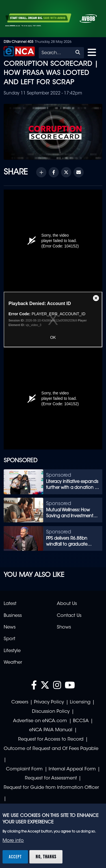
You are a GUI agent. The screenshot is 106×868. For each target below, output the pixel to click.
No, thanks (46, 857)
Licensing (80, 702)
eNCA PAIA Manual (51, 730)
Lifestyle (12, 651)
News (10, 627)
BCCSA (81, 721)
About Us (67, 604)
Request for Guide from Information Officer (51, 788)
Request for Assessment (51, 778)
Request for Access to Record (51, 739)
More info (13, 841)
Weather (13, 663)
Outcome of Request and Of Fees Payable (51, 749)
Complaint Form (24, 769)
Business (13, 616)
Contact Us (69, 616)
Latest (10, 604)
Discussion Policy (51, 712)
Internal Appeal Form (72, 769)
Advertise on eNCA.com (40, 721)
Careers (20, 702)
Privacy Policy (49, 702)
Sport (9, 639)
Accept (15, 857)
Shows (64, 627)
